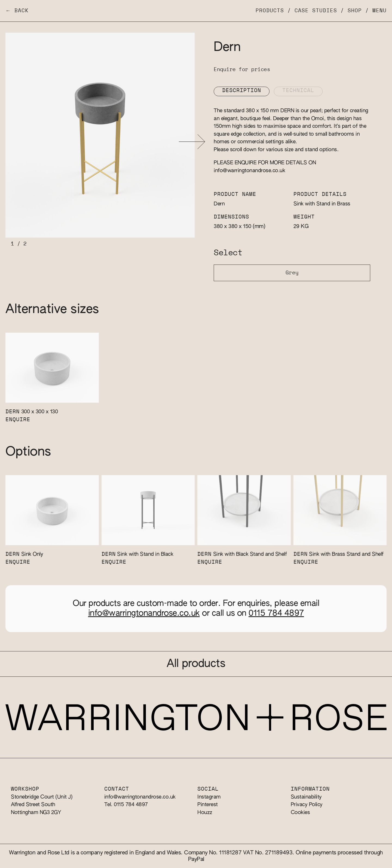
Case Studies (316, 11)
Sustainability (306, 797)
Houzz (205, 813)
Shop (355, 11)
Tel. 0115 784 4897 (126, 805)
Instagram (209, 797)
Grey (292, 273)
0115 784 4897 (276, 614)
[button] (192, 142)
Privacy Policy (307, 805)
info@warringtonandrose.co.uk (249, 171)
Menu (379, 11)
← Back (17, 11)
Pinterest (208, 805)
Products (270, 11)
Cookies (300, 813)
